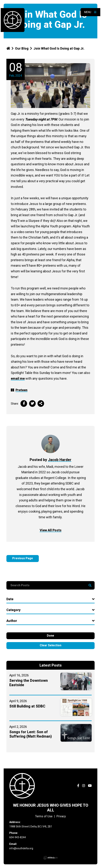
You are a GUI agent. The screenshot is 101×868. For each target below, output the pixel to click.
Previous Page (23, 558)
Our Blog (22, 48)
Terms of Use (44, 816)
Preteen (21, 390)
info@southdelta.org (21, 848)
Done (50, 636)
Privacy (61, 816)
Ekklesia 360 (50, 858)
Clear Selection (50, 645)
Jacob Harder (60, 460)
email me (18, 378)
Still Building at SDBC (27, 706)
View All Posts (51, 530)
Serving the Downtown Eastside (29, 683)
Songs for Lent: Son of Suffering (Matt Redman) (31, 734)
